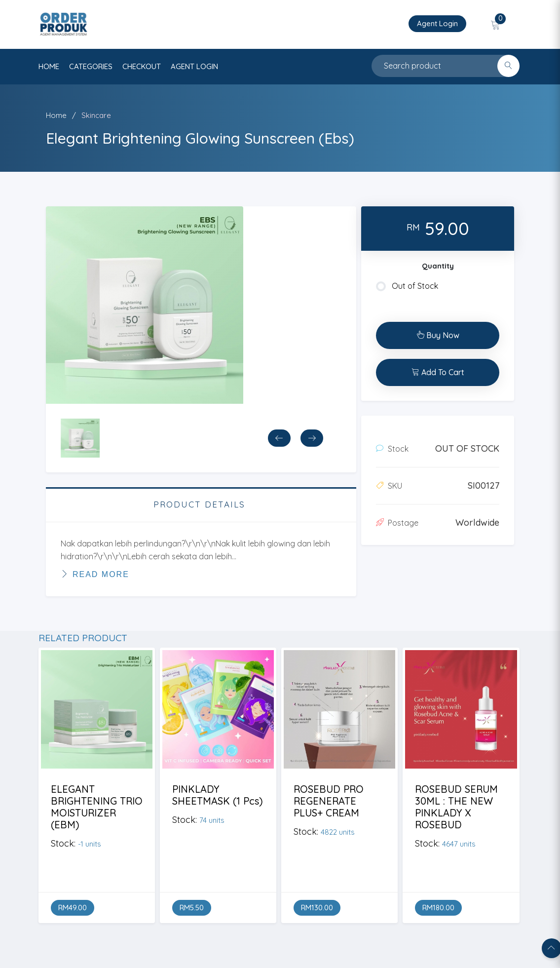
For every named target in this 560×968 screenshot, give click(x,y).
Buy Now (438, 335)
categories (91, 66)
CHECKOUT (142, 66)
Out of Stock (407, 286)
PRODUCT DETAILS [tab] (199, 504)
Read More (95, 574)
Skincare (96, 115)
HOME (49, 66)
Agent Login (437, 23)
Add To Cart (438, 372)
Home (56, 115)
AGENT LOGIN (194, 66)
